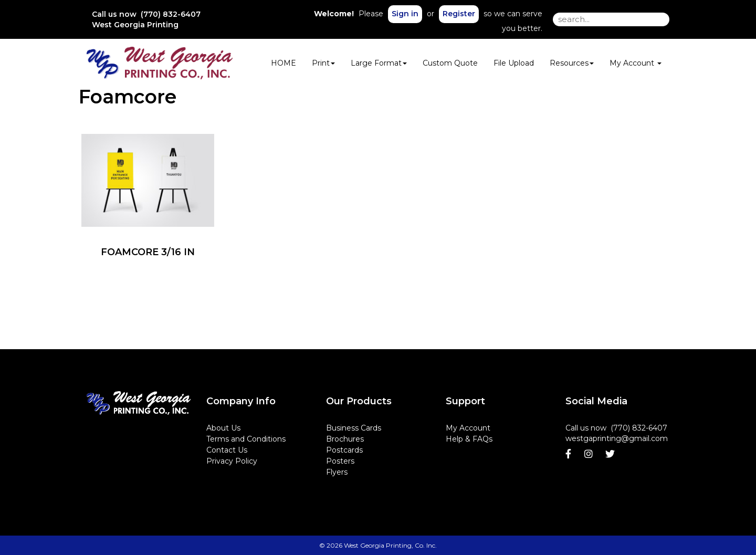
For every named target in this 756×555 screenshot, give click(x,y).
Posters (340, 461)
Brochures (345, 439)
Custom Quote (450, 63)
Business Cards (354, 428)
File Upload (514, 63)
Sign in (405, 14)
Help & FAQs (469, 439)
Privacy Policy (232, 461)
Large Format (379, 63)
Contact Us (227, 450)
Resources (572, 63)
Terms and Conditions (246, 439)
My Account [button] (636, 63)
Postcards (344, 450)
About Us (223, 428)
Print (323, 63)
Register (459, 14)
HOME (283, 63)
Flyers (337, 472)
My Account (468, 428)
